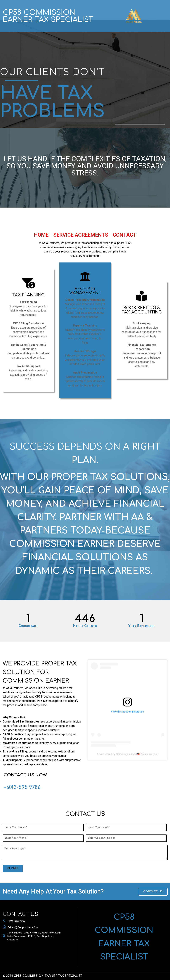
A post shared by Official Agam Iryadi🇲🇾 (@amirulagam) (127, 754)
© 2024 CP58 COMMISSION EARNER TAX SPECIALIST (42, 976)
